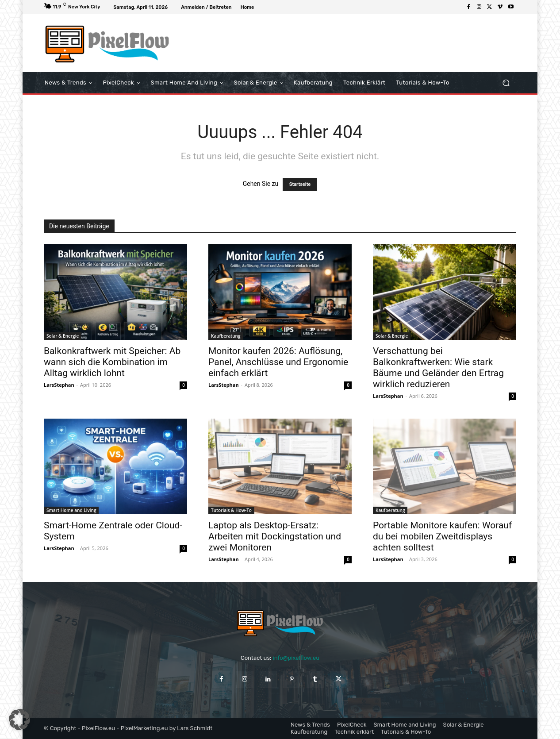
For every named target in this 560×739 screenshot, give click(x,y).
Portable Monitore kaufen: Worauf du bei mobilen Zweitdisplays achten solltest (442, 536)
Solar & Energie (63, 336)
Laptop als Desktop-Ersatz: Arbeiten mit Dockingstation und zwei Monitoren (275, 536)
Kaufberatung (226, 336)
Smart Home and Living (71, 510)
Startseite (300, 184)
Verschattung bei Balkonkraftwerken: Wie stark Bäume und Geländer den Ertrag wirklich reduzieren (438, 368)
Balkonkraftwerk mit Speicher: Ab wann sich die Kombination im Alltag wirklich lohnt (112, 362)
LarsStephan (59, 385)
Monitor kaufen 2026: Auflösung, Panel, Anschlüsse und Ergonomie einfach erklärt (278, 362)
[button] (506, 83)
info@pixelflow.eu (296, 658)
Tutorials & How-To (231, 510)
